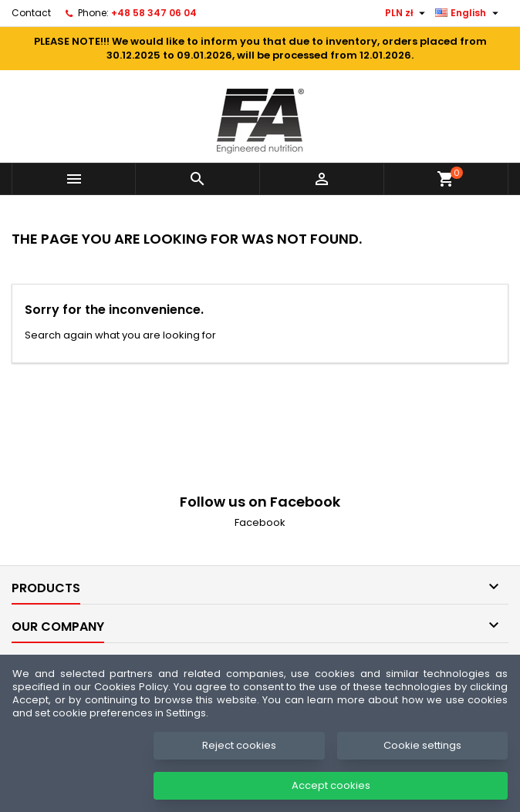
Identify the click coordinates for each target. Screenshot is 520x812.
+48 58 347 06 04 (154, 13)
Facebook (260, 522)
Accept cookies (331, 785)
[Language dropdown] (469, 13)
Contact (31, 13)
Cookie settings (422, 745)
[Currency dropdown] (407, 13)
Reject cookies (239, 745)
